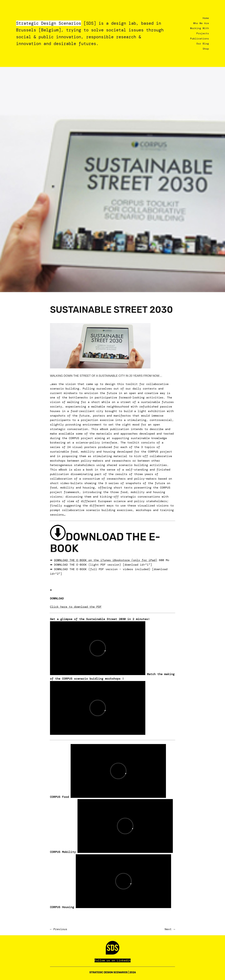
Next (168, 929)
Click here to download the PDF (76, 607)
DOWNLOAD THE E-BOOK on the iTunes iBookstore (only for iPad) (106, 560)
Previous (60, 929)
